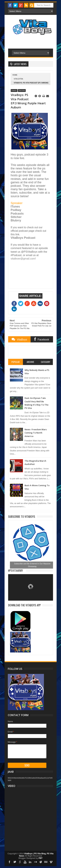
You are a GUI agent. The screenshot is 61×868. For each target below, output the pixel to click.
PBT (41, 858)
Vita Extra (18, 79)
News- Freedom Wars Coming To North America (36, 433)
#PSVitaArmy (16, 570)
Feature (14, 90)
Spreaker (17, 203)
